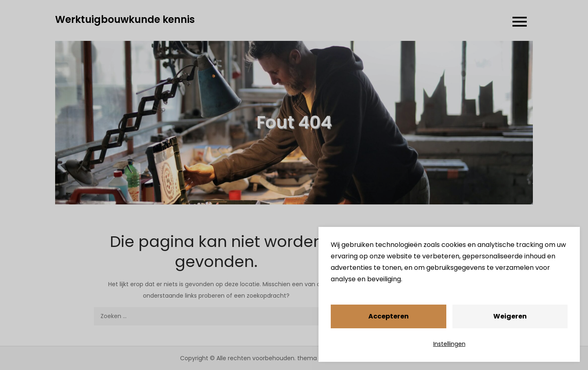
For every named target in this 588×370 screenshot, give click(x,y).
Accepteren (389, 316)
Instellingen (449, 344)
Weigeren (510, 316)
